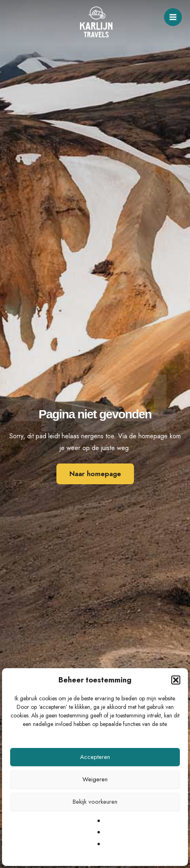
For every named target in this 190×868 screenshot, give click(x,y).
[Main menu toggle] (173, 17)
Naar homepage (95, 474)
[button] (176, 680)
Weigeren (95, 779)
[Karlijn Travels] (96, 22)
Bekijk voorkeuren (95, 802)
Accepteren (95, 757)
